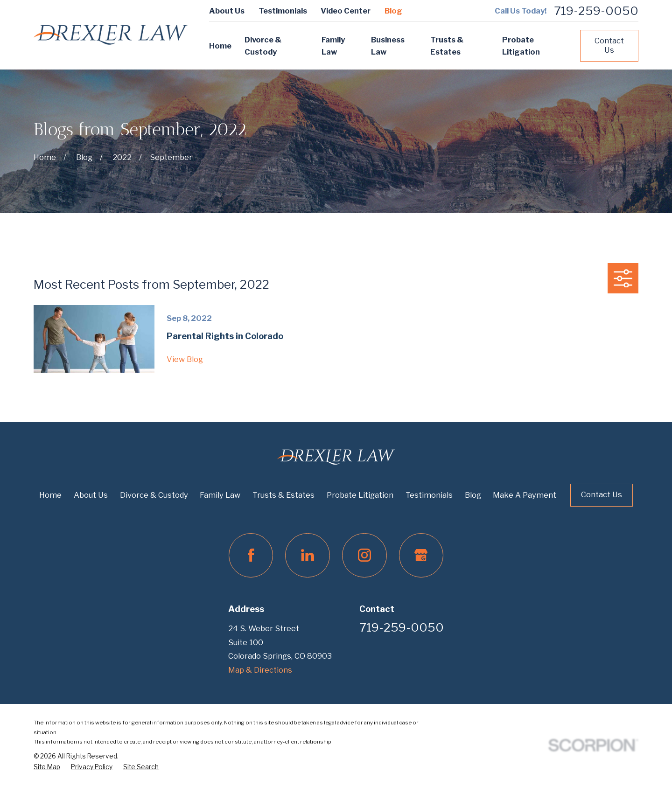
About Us (227, 11)
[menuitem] (47, 767)
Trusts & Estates (283, 495)
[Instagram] (364, 556)
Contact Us (609, 45)
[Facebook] (251, 556)
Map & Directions (260, 670)
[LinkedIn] (308, 556)
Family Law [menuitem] (333, 46)
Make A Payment (525, 495)
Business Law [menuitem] (388, 46)
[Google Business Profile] (421, 556)
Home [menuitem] (220, 46)
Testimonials (283, 11)
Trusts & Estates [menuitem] (447, 46)
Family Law (220, 495)
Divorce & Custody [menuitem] (263, 46)
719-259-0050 (596, 11)
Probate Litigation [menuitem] (521, 46)
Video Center (346, 11)
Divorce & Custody (154, 495)
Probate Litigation (360, 495)
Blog (393, 11)
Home (50, 495)
